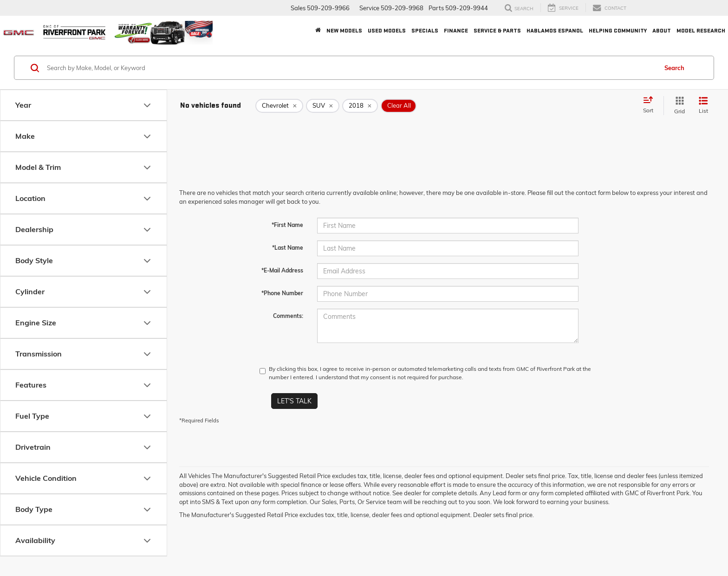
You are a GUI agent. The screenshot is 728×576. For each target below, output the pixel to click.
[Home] (318, 31)
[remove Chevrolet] (279, 106)
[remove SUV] (323, 106)
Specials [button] (425, 31)
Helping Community (618, 31)
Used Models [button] (387, 31)
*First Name (287, 225)
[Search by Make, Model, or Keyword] (351, 68)
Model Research (701, 31)
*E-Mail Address (282, 270)
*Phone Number (282, 293)
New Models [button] (344, 31)
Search (674, 68)
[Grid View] (678, 106)
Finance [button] (456, 31)
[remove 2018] (360, 106)
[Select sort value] (651, 105)
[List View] (703, 106)
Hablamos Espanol (555, 31)
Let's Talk (294, 401)
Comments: (288, 316)
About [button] (662, 31)
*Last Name (288, 248)
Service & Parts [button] (497, 31)
